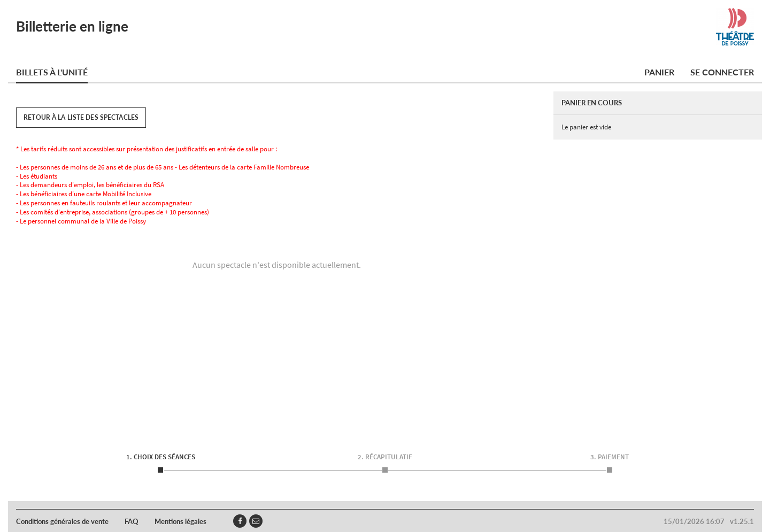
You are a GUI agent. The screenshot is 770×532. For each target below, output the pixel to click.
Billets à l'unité (52, 72)
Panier (659, 72)
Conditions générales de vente (62, 521)
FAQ (132, 521)
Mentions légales (180, 521)
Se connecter (722, 72)
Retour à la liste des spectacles (81, 117)
